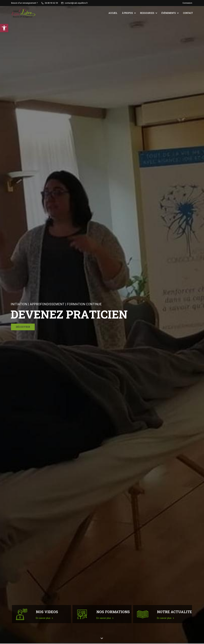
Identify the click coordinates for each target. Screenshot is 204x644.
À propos (127, 13)
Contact (188, 13)
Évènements (169, 13)
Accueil (113, 13)
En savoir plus (44, 618)
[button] (4, 28)
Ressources (147, 13)
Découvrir (23, 327)
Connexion (187, 3)
